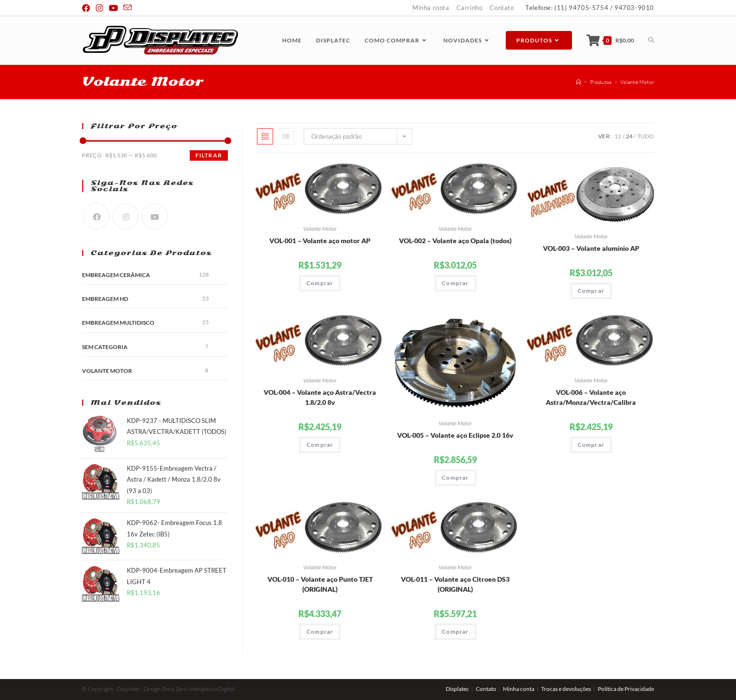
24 (629, 136)
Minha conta (431, 8)
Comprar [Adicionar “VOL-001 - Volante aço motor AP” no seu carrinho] (320, 283)
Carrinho (470, 8)
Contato (502, 8)
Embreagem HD (105, 299)
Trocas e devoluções (566, 689)
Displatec (457, 689)
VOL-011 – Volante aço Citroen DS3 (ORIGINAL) (455, 584)
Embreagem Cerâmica (116, 275)
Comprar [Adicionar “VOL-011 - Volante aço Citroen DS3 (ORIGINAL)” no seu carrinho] (455, 632)
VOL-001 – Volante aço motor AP (320, 241)
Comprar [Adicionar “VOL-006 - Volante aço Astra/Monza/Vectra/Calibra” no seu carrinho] (591, 445)
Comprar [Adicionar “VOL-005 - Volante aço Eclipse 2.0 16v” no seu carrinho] (455, 478)
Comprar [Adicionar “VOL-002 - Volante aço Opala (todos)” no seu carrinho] (455, 283)
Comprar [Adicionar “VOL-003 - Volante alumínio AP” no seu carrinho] (591, 291)
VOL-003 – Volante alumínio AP (591, 248)
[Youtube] (155, 216)
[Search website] (651, 40)
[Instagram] (126, 216)
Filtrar (209, 155)
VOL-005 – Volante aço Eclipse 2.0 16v (455, 435)
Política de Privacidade (626, 689)
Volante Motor (320, 229)
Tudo (646, 136)
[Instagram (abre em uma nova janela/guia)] (99, 8)
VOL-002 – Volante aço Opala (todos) (455, 241)
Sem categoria (105, 347)
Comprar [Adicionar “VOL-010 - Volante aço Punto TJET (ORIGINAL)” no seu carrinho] (320, 632)
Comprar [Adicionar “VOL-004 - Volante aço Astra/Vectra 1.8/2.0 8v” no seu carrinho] (320, 445)
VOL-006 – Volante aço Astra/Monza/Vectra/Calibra (591, 397)
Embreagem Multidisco (118, 323)
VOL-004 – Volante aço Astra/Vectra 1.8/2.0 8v (320, 397)
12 (618, 136)
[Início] (578, 82)
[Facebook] (97, 216)
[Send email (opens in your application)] (128, 8)
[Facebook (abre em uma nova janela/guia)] (87, 8)
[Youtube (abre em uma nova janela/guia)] (113, 8)
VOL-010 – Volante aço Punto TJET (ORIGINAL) (320, 584)
